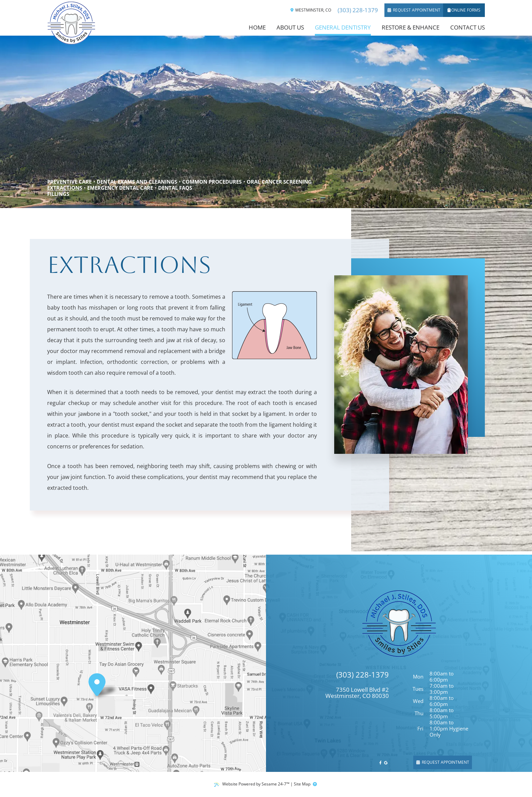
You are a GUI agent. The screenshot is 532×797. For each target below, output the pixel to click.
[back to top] (315, 784)
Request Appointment (414, 10)
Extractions (65, 188)
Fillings (58, 194)
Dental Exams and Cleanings (137, 182)
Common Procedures (212, 182)
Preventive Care (69, 182)
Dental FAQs (175, 188)
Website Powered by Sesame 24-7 (252, 784)
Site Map (302, 784)
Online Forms (464, 10)
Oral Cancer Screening (279, 182)
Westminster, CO (311, 10)
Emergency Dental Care (120, 188)
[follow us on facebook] (381, 763)
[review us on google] (386, 763)
